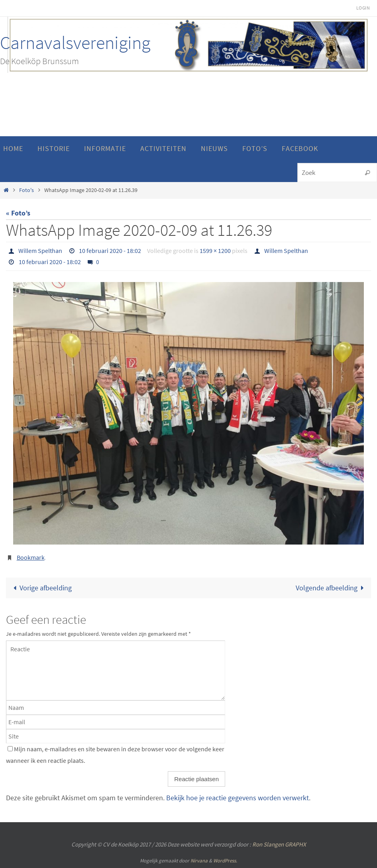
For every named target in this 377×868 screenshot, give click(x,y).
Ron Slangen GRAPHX (279, 844)
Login (363, 8)
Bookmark (31, 557)
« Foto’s (18, 213)
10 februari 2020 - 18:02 (110, 251)
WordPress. (225, 861)
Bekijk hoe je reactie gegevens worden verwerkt (238, 798)
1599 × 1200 (215, 251)
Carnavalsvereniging (75, 43)
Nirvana (199, 861)
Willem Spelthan (40, 251)
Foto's (27, 190)
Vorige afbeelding (41, 588)
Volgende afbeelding (332, 588)
